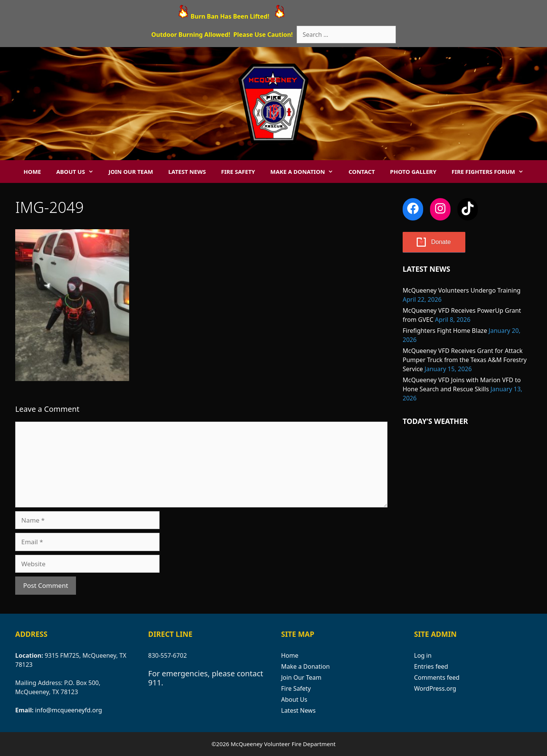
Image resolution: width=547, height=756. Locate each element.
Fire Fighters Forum (491, 172)
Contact (361, 172)
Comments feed (437, 677)
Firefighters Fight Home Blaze (445, 331)
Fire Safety (238, 172)
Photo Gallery (413, 172)
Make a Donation (305, 172)
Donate (441, 242)
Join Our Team (131, 172)
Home (32, 172)
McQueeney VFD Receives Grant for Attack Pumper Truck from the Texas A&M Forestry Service (465, 360)
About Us (79, 172)
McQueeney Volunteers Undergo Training (462, 290)
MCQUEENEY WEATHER (467, 467)
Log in (423, 655)
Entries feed (431, 666)
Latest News (187, 172)
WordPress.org (435, 688)
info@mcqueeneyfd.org (68, 710)
